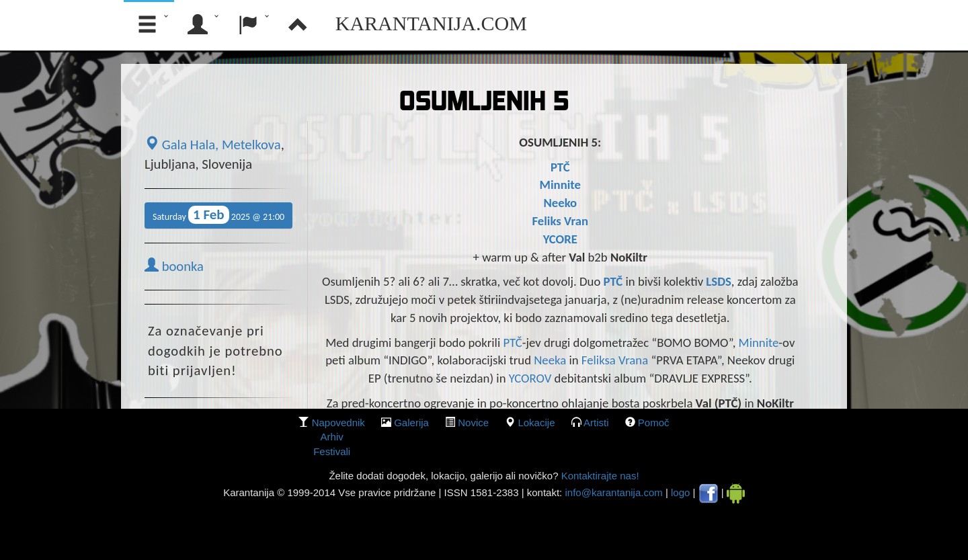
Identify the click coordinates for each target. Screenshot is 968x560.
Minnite (560, 185)
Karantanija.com (431, 23)
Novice (473, 423)
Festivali (332, 451)
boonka (174, 266)
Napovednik (338, 423)
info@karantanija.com (613, 492)
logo (680, 492)
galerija (411, 423)
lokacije (536, 423)
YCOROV (532, 378)
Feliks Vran (560, 221)
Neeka (550, 360)
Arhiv (332, 437)
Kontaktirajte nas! (598, 476)
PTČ (560, 167)
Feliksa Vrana (615, 360)
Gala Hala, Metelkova (213, 145)
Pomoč (654, 423)
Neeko (560, 203)
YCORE (560, 239)
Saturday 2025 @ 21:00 (218, 215)
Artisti (596, 423)
